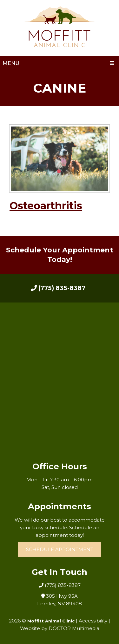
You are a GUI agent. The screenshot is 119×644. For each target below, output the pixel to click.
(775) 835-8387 (58, 288)
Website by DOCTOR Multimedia (60, 628)
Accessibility (93, 621)
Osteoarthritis (46, 206)
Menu (11, 63)
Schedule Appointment (60, 549)
